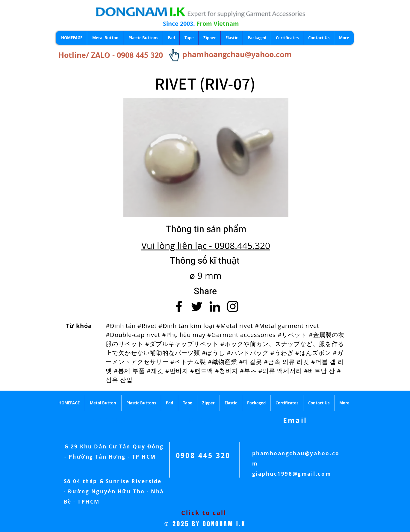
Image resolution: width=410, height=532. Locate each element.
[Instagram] (233, 306)
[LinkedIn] (215, 306)
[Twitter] (197, 306)
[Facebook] (179, 306)
